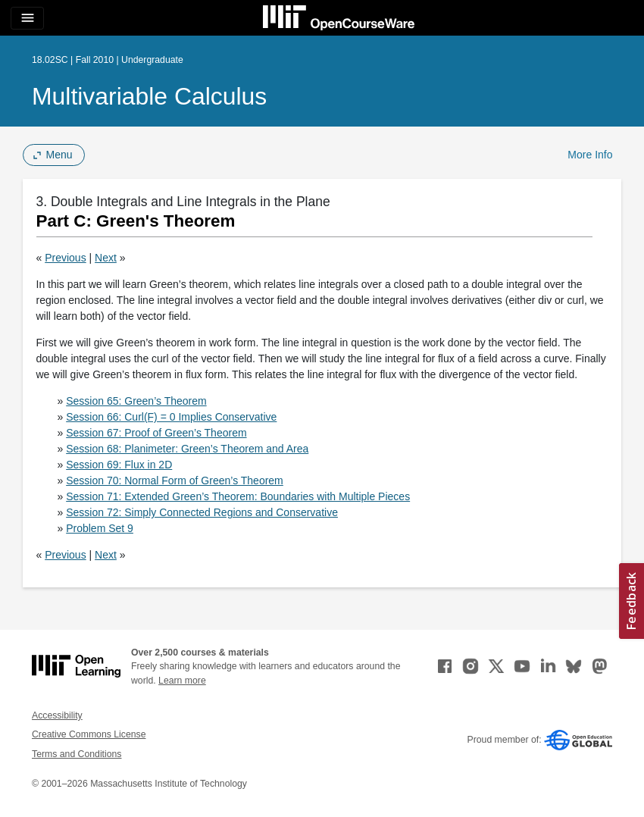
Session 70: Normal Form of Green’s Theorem (175, 480)
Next (106, 258)
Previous (65, 258)
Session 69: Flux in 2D (119, 465)
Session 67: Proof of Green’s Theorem (156, 433)
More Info (590, 155)
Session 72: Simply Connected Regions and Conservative (202, 512)
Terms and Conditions (77, 754)
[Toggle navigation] (27, 18)
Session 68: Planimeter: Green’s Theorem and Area (187, 449)
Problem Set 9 (100, 528)
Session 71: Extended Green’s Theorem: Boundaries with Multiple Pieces (238, 496)
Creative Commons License (89, 734)
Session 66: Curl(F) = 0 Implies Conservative (171, 417)
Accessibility (57, 715)
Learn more (182, 681)
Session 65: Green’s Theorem (136, 401)
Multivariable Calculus (149, 96)
